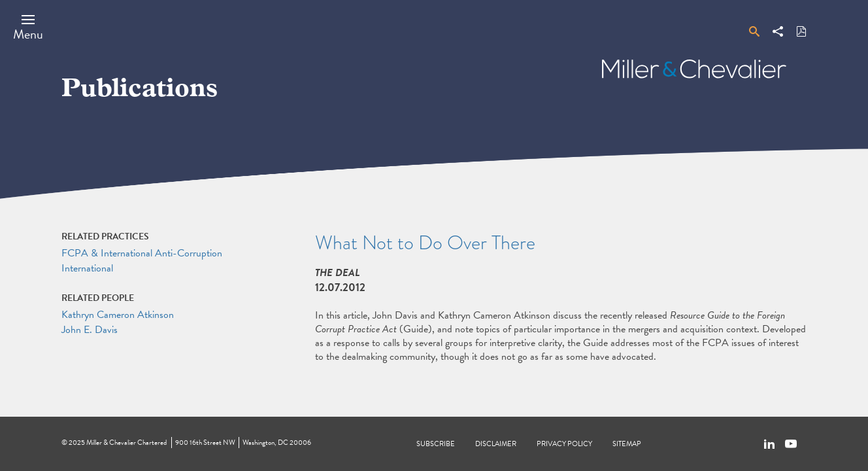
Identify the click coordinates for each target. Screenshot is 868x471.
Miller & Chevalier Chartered (126, 443)
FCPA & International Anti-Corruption (142, 253)
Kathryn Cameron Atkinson (118, 315)
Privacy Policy (564, 444)
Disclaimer (496, 444)
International (87, 268)
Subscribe (436, 444)
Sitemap (627, 444)
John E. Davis (90, 330)
